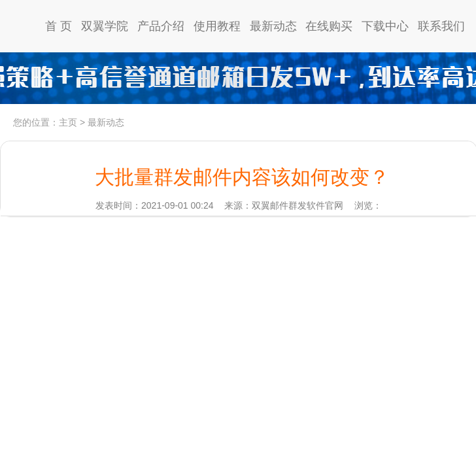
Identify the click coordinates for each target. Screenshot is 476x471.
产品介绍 (161, 26)
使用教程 (217, 26)
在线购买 (329, 26)
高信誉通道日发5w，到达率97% (238, 78)
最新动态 (273, 26)
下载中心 (385, 26)
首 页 (59, 26)
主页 (68, 122)
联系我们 (441, 26)
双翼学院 (105, 26)
